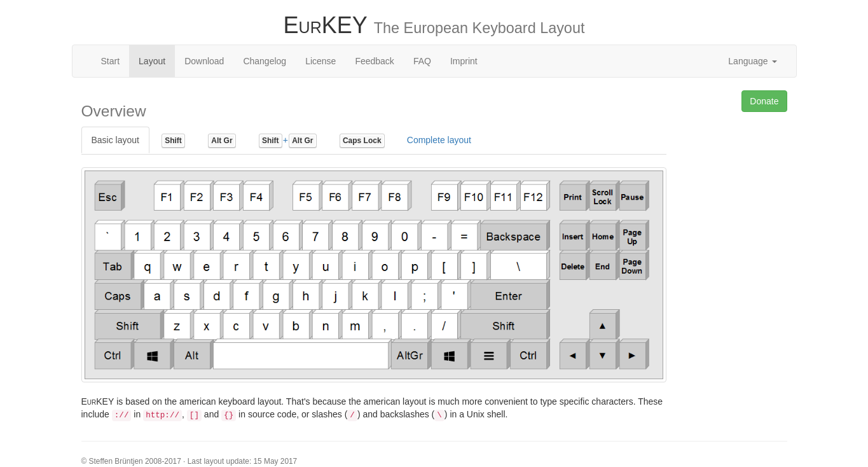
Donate (764, 101)
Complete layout (439, 140)
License (320, 61)
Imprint (464, 61)
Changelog (265, 61)
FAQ (422, 61)
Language (752, 61)
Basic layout (115, 140)
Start (111, 61)
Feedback (374, 61)
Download (204, 61)
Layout (152, 61)
